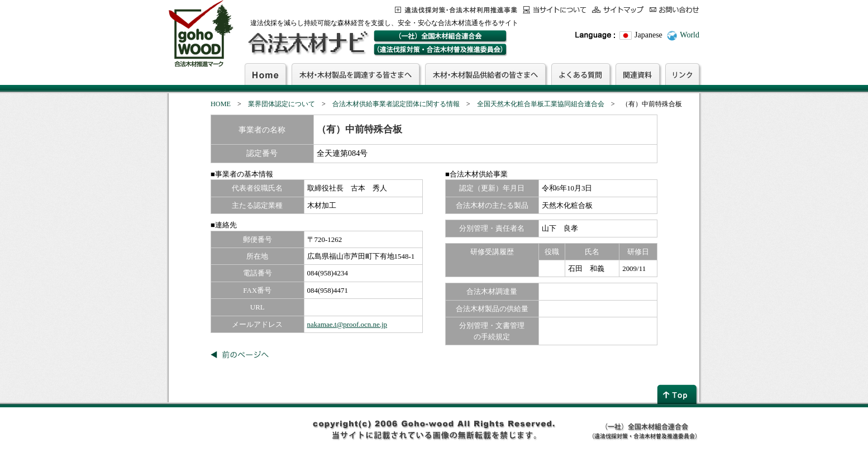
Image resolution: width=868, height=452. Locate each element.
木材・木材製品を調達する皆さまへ (356, 74)
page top (678, 394)
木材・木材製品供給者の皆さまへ (485, 74)
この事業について (456, 10)
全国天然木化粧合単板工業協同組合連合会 (541, 104)
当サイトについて (555, 10)
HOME (221, 104)
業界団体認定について (282, 104)
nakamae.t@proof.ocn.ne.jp (347, 324)
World (690, 35)
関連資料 (638, 74)
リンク (682, 74)
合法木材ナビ (307, 43)
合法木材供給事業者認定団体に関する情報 (396, 104)
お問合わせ (674, 10)
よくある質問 (581, 74)
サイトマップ (618, 10)
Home (265, 74)
